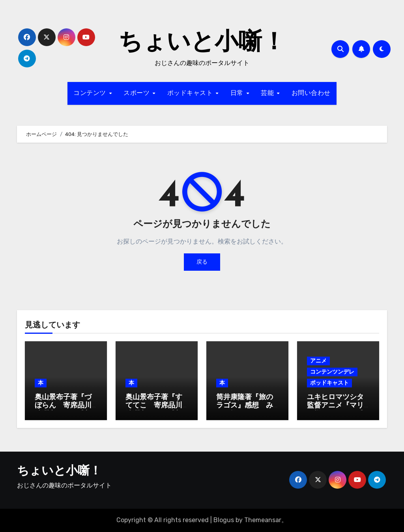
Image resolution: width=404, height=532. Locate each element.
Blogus (224, 520)
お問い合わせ (311, 93)
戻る (202, 262)
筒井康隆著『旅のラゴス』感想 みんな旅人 (245, 406)
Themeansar (263, 520)
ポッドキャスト (191, 93)
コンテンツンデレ (332, 372)
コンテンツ (91, 93)
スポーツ (138, 93)
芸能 (268, 93)
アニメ (318, 361)
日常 (238, 93)
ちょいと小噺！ (202, 43)
